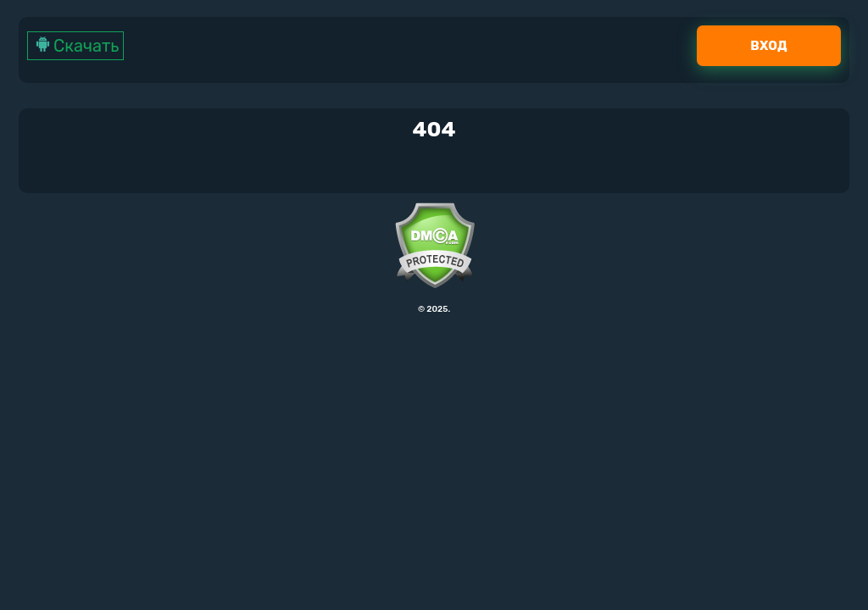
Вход (768, 46)
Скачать (75, 46)
